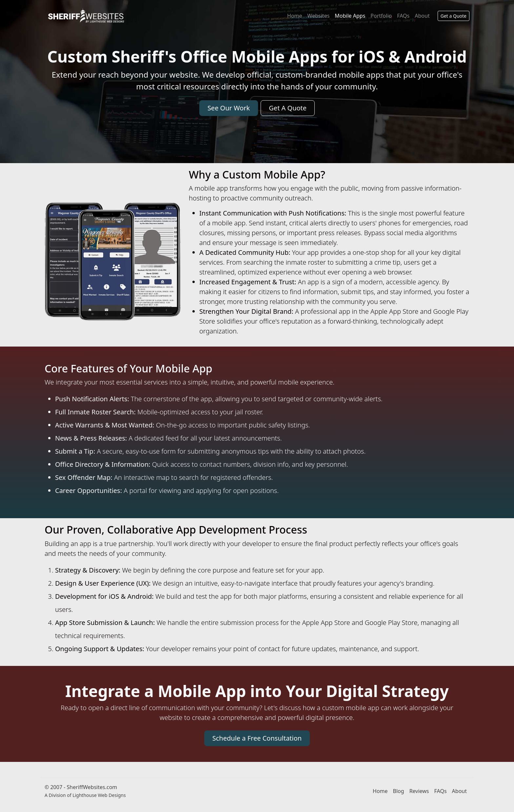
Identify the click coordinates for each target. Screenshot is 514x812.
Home (295, 16)
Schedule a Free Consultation (257, 738)
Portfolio (381, 16)
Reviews (419, 791)
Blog (399, 791)
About (422, 16)
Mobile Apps (350, 16)
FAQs (403, 16)
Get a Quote (454, 16)
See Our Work (229, 108)
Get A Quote (288, 108)
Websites (319, 16)
